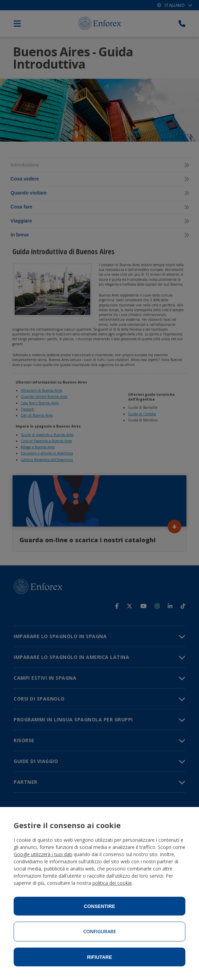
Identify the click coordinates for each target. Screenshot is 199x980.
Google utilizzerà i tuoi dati (43, 854)
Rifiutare (99, 957)
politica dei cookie (112, 883)
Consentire (99, 906)
